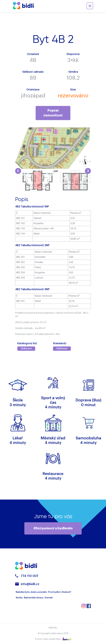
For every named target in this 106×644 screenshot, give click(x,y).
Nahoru (53, 628)
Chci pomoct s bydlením (53, 528)
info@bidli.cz (30, 584)
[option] (34, 180)
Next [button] (88, 171)
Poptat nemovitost (53, 113)
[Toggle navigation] (90, 6)
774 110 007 (30, 576)
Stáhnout (26, 349)
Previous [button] (18, 171)
